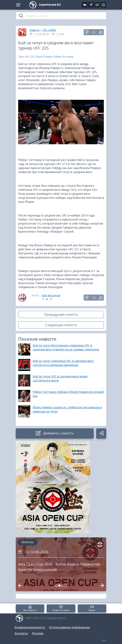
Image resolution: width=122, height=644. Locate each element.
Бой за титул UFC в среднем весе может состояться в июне (60, 378)
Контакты (21, 633)
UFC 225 (30, 57)
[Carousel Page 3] (63, 586)
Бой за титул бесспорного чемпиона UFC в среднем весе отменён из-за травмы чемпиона (66, 347)
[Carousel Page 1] (56, 586)
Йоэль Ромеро (44, 57)
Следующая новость (61, 325)
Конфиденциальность (30, 627)
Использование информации (69, 627)
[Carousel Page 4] (66, 586)
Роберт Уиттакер (63, 57)
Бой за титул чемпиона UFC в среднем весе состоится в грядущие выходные (63, 363)
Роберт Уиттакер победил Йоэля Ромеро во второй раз (68, 394)
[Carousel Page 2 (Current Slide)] (59, 586)
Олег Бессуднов (51, 295)
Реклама (38, 633)
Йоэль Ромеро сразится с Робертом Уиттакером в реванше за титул (67, 409)
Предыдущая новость (61, 314)
